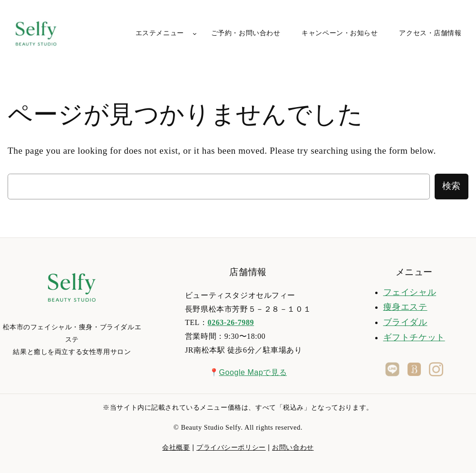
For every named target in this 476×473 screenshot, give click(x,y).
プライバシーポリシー (231, 447)
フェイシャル (410, 292)
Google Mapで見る (253, 372)
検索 (452, 186)
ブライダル (405, 322)
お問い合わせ (293, 447)
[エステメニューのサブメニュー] (195, 34)
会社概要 (176, 447)
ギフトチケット (414, 337)
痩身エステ (405, 307)
